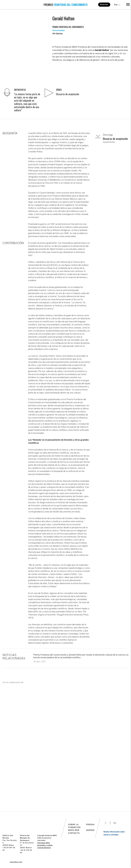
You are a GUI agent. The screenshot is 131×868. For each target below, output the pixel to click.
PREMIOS (66, 5)
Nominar (104, 5)
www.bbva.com (16, 862)
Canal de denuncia (44, 848)
